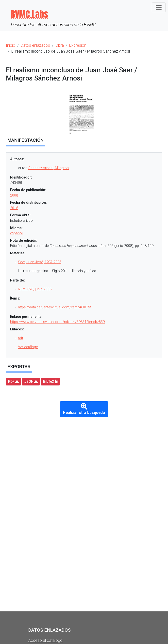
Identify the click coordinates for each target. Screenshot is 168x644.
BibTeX (50, 382)
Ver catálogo (28, 347)
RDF (13, 382)
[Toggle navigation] (159, 7)
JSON (31, 382)
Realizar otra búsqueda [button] (84, 409)
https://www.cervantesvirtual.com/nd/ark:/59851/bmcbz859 (57, 322)
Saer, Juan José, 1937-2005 (40, 262)
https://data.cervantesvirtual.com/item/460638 (54, 307)
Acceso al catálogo (45, 640)
